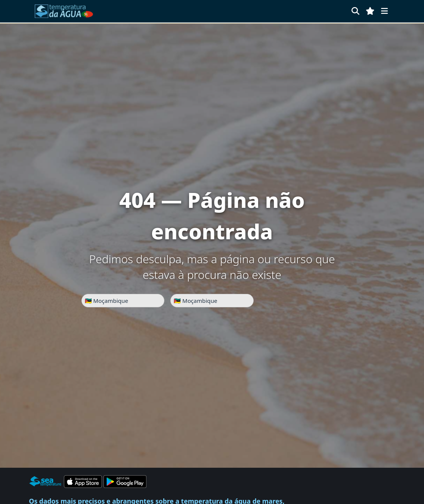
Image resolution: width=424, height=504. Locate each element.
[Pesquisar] (355, 11)
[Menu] (384, 11)
